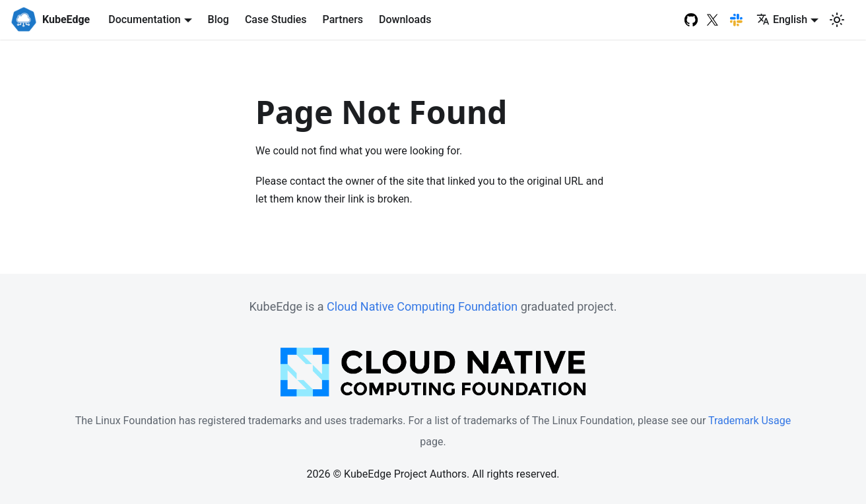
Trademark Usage (749, 421)
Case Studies (276, 19)
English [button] (782, 19)
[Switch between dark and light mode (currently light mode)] (837, 20)
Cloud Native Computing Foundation (422, 306)
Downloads (405, 19)
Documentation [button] (145, 19)
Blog (218, 19)
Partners (343, 19)
